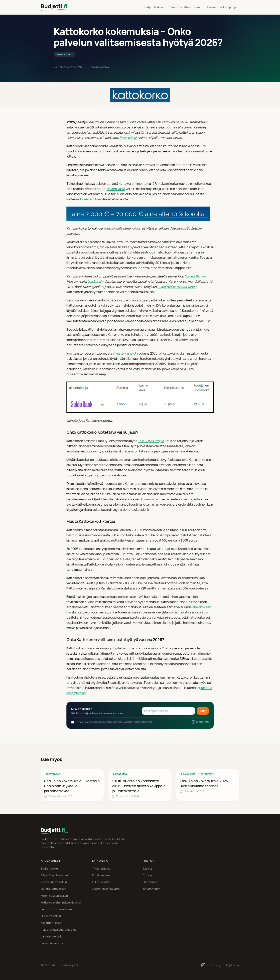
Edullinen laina (101, 875)
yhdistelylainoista (125, 353)
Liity (203, 711)
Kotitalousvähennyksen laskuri (61, 902)
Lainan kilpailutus (52, 943)
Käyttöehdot (152, 889)
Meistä (148, 868)
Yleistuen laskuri (52, 923)
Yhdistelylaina (101, 868)
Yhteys (148, 875)
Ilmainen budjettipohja (222, 7)
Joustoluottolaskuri (54, 889)
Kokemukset (64, 54)
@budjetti (200, 722)
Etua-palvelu (129, 138)
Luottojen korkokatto (106, 889)
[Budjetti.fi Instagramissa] (203, 965)
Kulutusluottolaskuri (54, 882)
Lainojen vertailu (52, 936)
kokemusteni (151, 499)
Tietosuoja (151, 882)
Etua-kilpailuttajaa (151, 441)
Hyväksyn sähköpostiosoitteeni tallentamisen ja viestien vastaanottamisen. (112, 722)
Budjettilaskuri (153, 7)
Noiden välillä (116, 189)
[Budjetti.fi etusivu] (58, 7)
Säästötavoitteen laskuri (185, 7)
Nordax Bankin (195, 276)
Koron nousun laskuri (54, 896)
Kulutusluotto (101, 882)
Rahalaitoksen (201, 607)
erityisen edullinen (89, 199)
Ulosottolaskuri (51, 916)
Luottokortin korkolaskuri (57, 909)
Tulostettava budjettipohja (59, 930)
